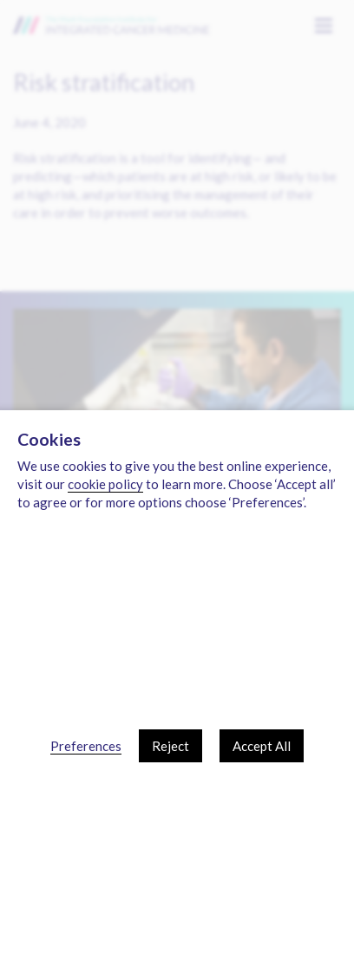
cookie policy (105, 484)
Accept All (262, 746)
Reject (170, 746)
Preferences (86, 746)
